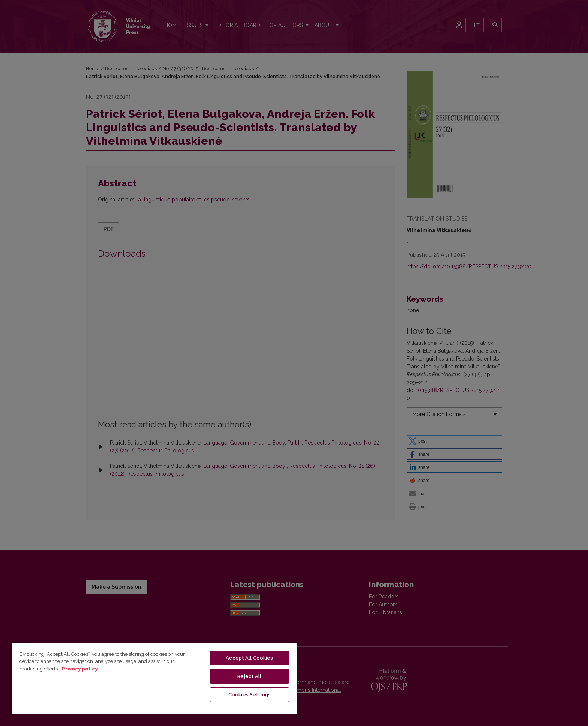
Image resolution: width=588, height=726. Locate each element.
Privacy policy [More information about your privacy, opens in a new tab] (80, 669)
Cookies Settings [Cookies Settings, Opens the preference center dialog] (250, 695)
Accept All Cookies (249, 658)
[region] (154, 678)
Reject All (249, 676)
